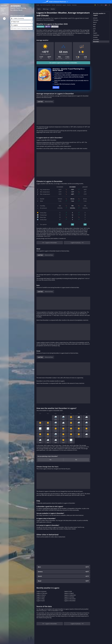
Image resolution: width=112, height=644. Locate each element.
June (94, 29)
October (95, 37)
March (95, 22)
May (94, 27)
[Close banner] (110, 2)
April (94, 24)
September (96, 35)
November (96, 39)
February (96, 20)
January (95, 18)
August (95, 33)
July (94, 31)
